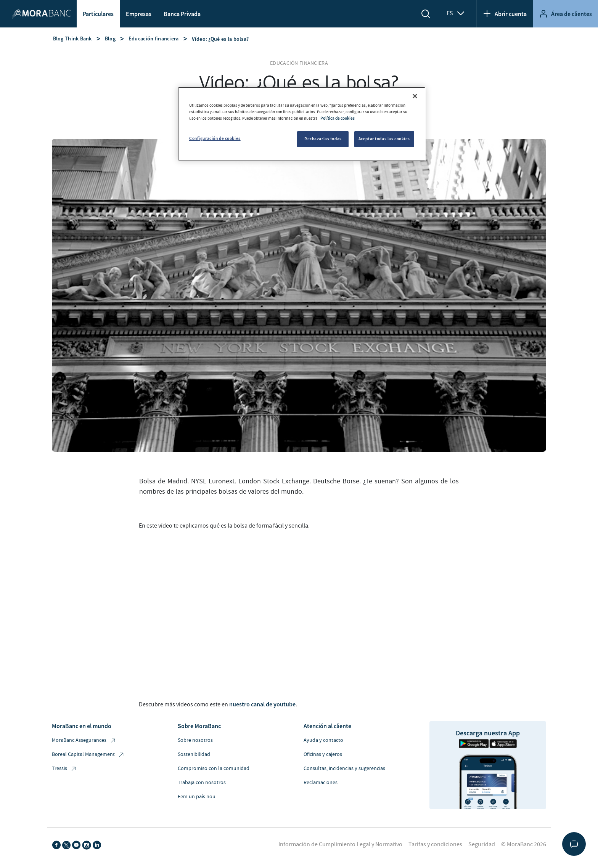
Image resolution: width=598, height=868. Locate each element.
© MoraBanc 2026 (524, 844)
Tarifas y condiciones (435, 844)
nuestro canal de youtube (262, 704)
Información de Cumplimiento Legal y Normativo (340, 844)
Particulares (98, 14)
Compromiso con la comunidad (214, 769)
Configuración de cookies (215, 138)
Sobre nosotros (195, 740)
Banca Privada (182, 14)
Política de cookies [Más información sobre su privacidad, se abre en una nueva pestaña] (338, 118)
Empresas (139, 14)
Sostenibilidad (194, 754)
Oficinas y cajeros (323, 754)
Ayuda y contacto (323, 740)
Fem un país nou (197, 797)
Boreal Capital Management (88, 755)
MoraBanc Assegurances (84, 740)
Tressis (64, 769)
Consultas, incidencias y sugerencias (344, 769)
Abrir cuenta (505, 14)
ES (456, 13)
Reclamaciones (321, 783)
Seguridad (482, 844)
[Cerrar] (415, 96)
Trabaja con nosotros (202, 783)
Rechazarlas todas (323, 139)
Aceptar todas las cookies (384, 139)
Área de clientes (565, 14)
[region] (302, 124)
